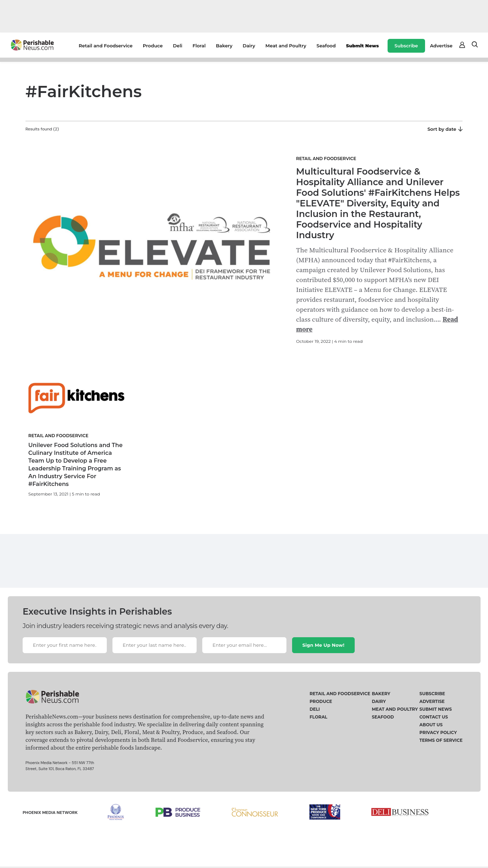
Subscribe (406, 46)
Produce (153, 46)
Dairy (249, 46)
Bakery (224, 46)
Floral (199, 46)
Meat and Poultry (286, 46)
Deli (178, 46)
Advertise (441, 46)
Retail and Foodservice (106, 46)
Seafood (326, 46)
